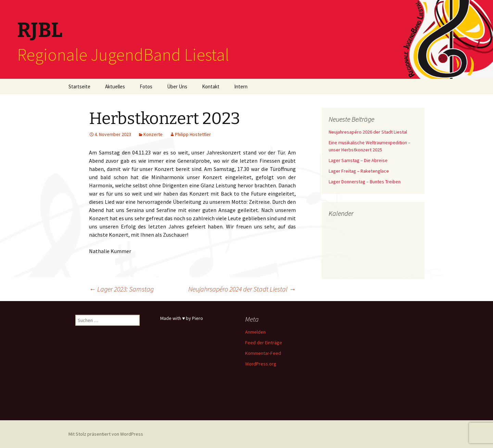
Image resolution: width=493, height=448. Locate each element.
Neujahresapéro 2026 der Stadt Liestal (368, 132)
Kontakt (211, 86)
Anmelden (255, 332)
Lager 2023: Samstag (121, 289)
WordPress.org (261, 364)
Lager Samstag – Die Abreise (358, 160)
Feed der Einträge (264, 343)
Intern (241, 86)
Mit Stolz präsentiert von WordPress (106, 434)
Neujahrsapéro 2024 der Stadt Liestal (242, 289)
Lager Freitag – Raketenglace (359, 171)
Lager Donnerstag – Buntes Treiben (365, 182)
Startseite (79, 86)
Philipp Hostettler (193, 134)
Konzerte (153, 134)
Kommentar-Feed (263, 353)
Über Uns (177, 86)
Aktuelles (115, 86)
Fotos (146, 86)
